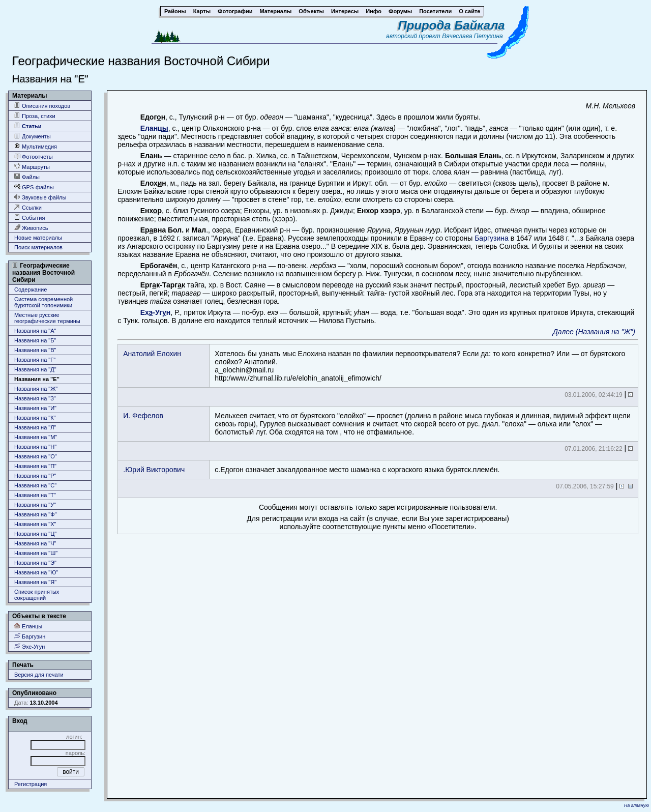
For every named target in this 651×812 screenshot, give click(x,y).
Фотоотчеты (34, 156)
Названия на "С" (35, 485)
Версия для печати (39, 675)
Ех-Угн (156, 312)
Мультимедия (36, 146)
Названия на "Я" (35, 582)
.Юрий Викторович (154, 470)
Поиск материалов (38, 247)
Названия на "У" (35, 505)
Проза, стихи (35, 116)
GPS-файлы (34, 187)
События (29, 217)
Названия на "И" (35, 408)
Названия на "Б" (35, 340)
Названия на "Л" (35, 427)
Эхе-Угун (29, 646)
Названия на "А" (35, 331)
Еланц (154, 128)
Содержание (31, 289)
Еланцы (28, 626)
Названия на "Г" (35, 360)
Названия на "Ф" (35, 514)
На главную (637, 805)
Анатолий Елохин (152, 354)
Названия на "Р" (35, 476)
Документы (33, 136)
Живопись (31, 228)
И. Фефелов (143, 416)
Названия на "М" (36, 437)
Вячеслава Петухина (472, 36)
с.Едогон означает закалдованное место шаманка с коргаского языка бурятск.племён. (357, 470)
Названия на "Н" (35, 447)
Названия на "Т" (35, 495)
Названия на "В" (35, 350)
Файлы (27, 177)
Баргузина (492, 238)
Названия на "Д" (35, 369)
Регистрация (31, 784)
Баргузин (30, 636)
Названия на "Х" (35, 524)
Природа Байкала (452, 25)
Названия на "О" (36, 456)
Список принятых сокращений (37, 595)
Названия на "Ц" (35, 534)
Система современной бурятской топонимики (43, 302)
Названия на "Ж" (36, 389)
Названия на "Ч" (35, 543)
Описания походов (42, 106)
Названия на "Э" (35, 563)
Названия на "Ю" (36, 572)
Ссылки (28, 207)
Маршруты (32, 167)
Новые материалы (38, 238)
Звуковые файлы (40, 197)
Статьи (28, 126)
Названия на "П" (35, 466)
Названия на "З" (35, 398)
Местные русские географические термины (47, 318)
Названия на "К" (35, 418)
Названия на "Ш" (36, 553)
